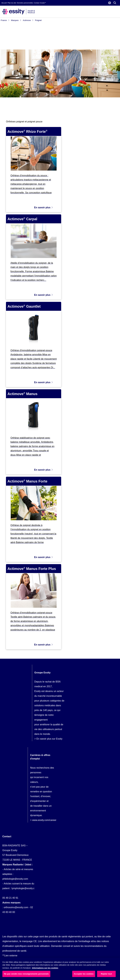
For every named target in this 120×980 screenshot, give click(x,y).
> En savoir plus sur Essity (48, 737)
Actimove (28, 20)
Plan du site (12, 3)
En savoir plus (43, 206)
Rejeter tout (106, 974)
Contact (37, 3)
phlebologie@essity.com (15, 877)
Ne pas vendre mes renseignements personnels (26, 974)
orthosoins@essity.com (16, 906)
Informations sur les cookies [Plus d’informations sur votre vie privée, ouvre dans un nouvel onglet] (45, 968)
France (5, 20)
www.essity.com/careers (45, 818)
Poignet (38, 20)
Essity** (43, 3)
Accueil (4, 3)
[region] (60, 969)
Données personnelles (25, 3)
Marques (16, 20)
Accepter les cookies (84, 974)
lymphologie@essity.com (25, 887)
